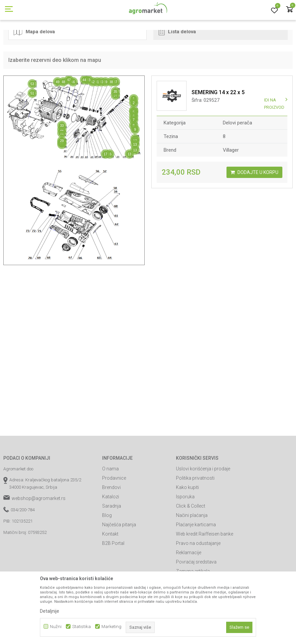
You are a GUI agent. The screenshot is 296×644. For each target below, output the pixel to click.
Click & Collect (191, 536)
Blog (107, 545)
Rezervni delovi (44, 38)
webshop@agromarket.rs (39, 528)
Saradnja (112, 536)
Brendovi (111, 517)
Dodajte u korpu (254, 202)
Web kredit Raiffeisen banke (205, 564)
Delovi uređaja (129, 38)
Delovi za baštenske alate (87, 38)
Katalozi (111, 527)
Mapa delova (34, 61)
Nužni (56, 627)
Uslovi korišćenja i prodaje (203, 499)
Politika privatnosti (195, 508)
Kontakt (110, 564)
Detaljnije (50, 611)
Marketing (111, 627)
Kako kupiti (187, 517)
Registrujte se (245, 6)
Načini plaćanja (192, 545)
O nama (110, 499)
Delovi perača (159, 38)
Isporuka (185, 527)
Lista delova (177, 61)
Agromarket (14, 38)
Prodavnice (114, 508)
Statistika (81, 627)
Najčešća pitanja (119, 555)
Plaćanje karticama (196, 555)
